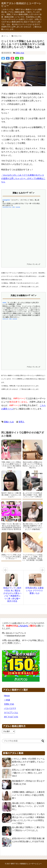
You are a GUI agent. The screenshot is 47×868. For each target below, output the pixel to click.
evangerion (6, 200)
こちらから (23, 626)
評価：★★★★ (16, 207)
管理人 (21, 422)
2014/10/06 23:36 (7, 207)
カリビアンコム (11, 712)
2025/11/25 (5, 319)
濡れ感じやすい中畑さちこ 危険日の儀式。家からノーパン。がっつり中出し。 (28, 806)
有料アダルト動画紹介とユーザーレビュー (21, 5)
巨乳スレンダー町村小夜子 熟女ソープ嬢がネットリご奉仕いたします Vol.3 (28, 773)
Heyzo (7, 696)
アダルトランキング (33, 264)
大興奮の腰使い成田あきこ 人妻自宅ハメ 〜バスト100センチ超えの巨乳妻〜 (28, 795)
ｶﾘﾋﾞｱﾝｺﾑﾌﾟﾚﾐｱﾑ (11, 717)
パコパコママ (10, 708)
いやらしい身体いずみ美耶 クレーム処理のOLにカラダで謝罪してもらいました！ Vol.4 (28, 762)
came (4, 303)
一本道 (7, 700)
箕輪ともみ (9, 422)
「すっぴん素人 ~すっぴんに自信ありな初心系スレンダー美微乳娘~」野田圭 (21, 303)
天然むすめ (20, 53)
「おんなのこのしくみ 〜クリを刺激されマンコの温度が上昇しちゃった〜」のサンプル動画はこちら (23, 178)
